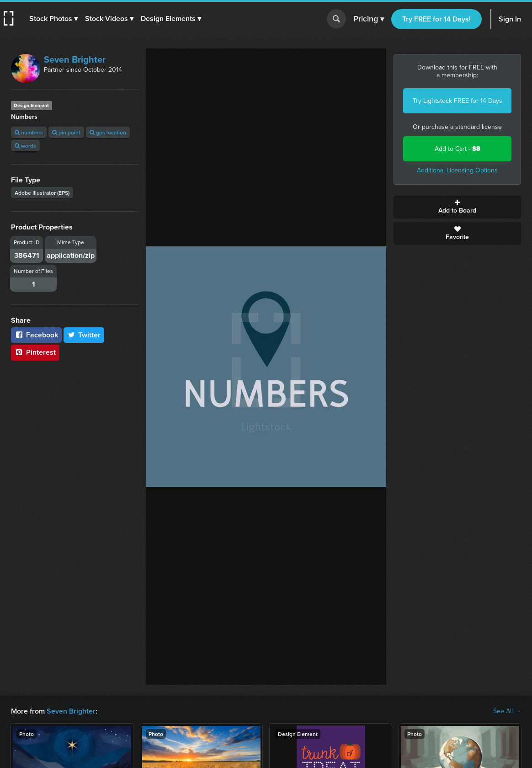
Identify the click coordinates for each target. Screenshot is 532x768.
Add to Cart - (458, 149)
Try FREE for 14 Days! (436, 19)
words (25, 146)
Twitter (84, 335)
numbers (29, 132)
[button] (53, 19)
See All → (507, 711)
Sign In (510, 19)
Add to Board (457, 207)
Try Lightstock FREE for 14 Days (458, 101)
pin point (66, 132)
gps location (108, 132)
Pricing (369, 19)
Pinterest (35, 352)
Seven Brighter (75, 59)
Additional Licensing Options (457, 170)
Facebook (36, 335)
